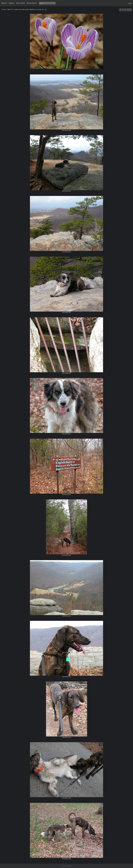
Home (4, 9)
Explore (11, 3)
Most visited (20, 3)
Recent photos (32, 3)
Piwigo (70, 866)
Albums (4, 3)
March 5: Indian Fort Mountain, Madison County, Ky (26, 9)
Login (130, 3)
